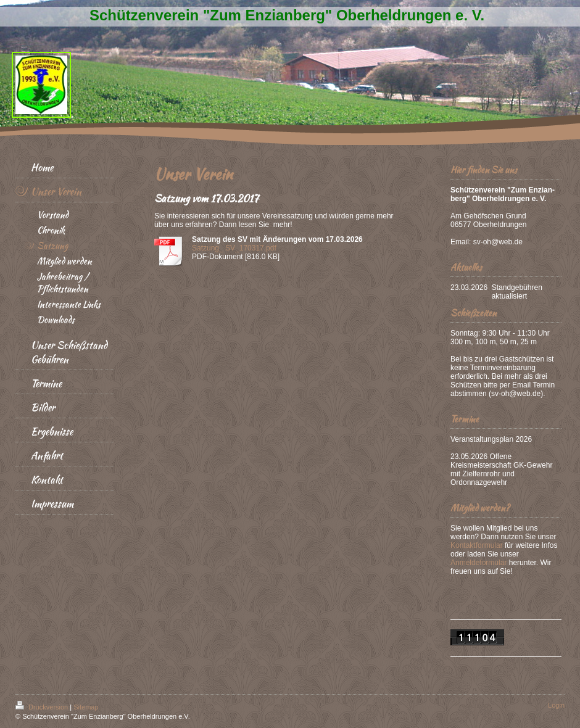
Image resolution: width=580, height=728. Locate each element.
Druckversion (43, 707)
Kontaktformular (477, 545)
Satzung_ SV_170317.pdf (234, 248)
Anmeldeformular (478, 563)
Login (556, 705)
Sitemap (86, 707)
